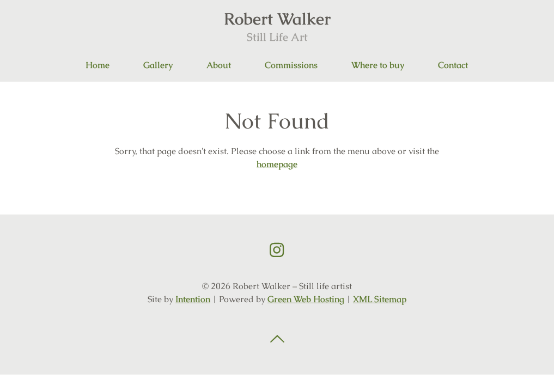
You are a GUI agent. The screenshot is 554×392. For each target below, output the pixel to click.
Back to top (277, 339)
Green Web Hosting (306, 299)
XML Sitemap (380, 299)
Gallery (158, 65)
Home (98, 65)
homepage (277, 164)
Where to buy (378, 65)
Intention (193, 299)
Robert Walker (277, 26)
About (219, 65)
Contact (453, 65)
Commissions (291, 65)
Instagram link (277, 250)
